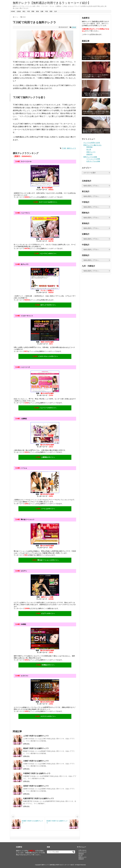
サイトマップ (82, 852)
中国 (46, 11)
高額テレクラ (91, 152)
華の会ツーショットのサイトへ (45, 560)
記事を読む (26, 744)
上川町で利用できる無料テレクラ (36, 736)
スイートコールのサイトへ (45, 202)
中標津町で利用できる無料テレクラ (37, 773)
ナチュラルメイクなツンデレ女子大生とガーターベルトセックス (96, 57)
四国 (51, 11)
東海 (37, 11)
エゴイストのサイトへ (45, 716)
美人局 (89, 150)
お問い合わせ (82, 850)
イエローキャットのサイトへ (45, 356)
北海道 (19, 11)
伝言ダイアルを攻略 (93, 161)
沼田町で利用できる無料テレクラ (36, 786)
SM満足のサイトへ (45, 665)
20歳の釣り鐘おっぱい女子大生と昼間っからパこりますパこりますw (96, 112)
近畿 (42, 11)
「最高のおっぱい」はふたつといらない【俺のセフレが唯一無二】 (96, 94)
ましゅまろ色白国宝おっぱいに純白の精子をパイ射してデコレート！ (96, 131)
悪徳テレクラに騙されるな (92, 145)
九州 (55, 11)
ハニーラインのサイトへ (45, 253)
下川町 (64, 148)
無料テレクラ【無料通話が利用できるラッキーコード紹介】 (52, 3)
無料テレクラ (71, 148)
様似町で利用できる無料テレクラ (36, 748)
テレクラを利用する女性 (92, 143)
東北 (24, 11)
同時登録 (89, 147)
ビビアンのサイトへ (45, 613)
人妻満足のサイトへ (45, 457)
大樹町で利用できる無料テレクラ (36, 761)
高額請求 (89, 154)
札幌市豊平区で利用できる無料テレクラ (38, 798)
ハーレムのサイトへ (45, 509)
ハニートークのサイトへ (45, 408)
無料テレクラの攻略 (90, 157)
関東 (33, 11)
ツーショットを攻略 (93, 159)
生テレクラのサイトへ (45, 305)
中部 (28, 11)
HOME (13, 11)
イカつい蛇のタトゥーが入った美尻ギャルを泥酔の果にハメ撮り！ (96, 76)
